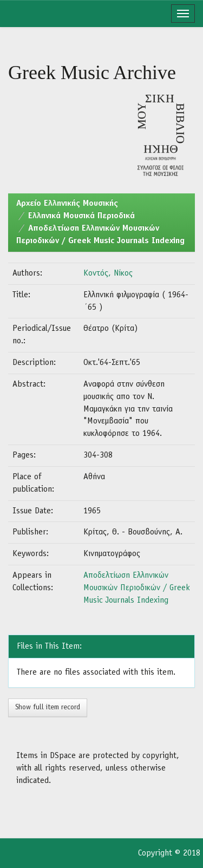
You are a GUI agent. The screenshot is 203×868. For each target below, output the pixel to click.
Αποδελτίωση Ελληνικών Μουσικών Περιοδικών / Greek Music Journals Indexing (137, 588)
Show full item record (48, 707)
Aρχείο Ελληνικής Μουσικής (67, 204)
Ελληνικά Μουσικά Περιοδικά (81, 216)
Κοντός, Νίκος (108, 273)
